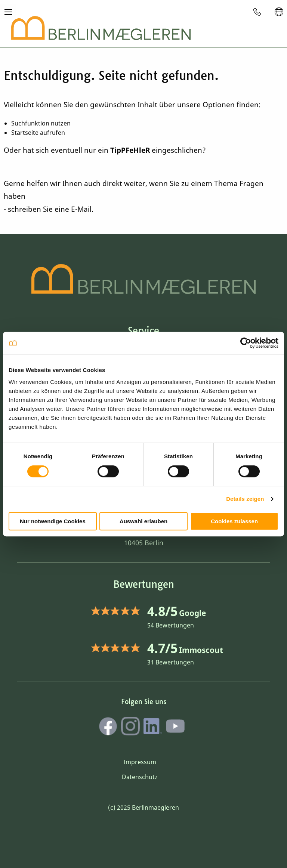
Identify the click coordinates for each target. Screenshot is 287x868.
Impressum (140, 762)
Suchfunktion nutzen (41, 123)
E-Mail (81, 209)
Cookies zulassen (234, 521)
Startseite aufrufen (38, 133)
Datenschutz (140, 777)
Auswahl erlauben (143, 521)
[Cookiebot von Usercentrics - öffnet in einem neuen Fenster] (246, 343)
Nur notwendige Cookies (53, 521)
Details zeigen (245, 499)
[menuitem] (257, 12)
